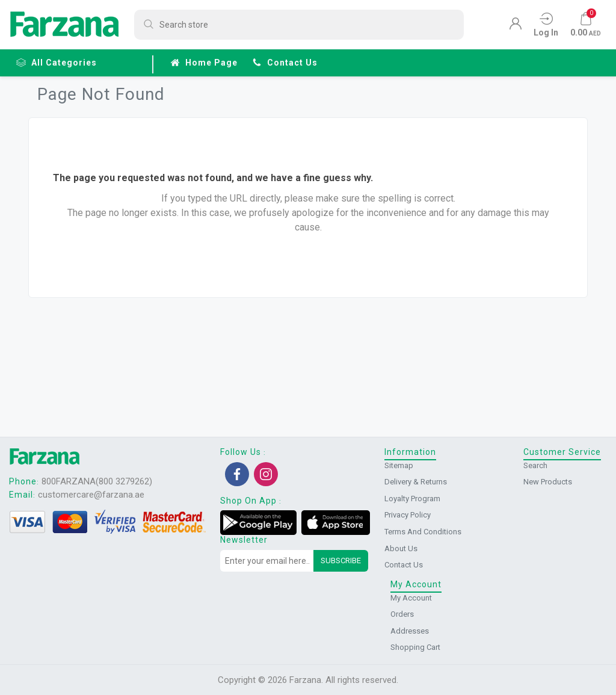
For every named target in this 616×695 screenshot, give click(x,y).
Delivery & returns (416, 482)
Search (535, 465)
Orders (402, 614)
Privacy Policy (408, 515)
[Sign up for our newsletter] (267, 561)
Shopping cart (415, 647)
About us (401, 548)
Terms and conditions (423, 532)
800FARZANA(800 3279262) (97, 481)
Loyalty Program (412, 499)
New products (548, 482)
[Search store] (299, 25)
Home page (204, 63)
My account (411, 598)
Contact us (285, 63)
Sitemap (399, 465)
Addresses (410, 631)
